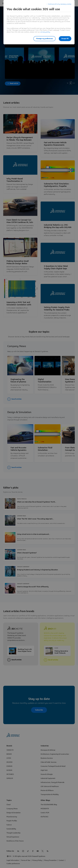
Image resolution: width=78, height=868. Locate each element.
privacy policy (45, 32)
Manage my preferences (44, 39)
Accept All (65, 39)
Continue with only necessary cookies (60, 4)
